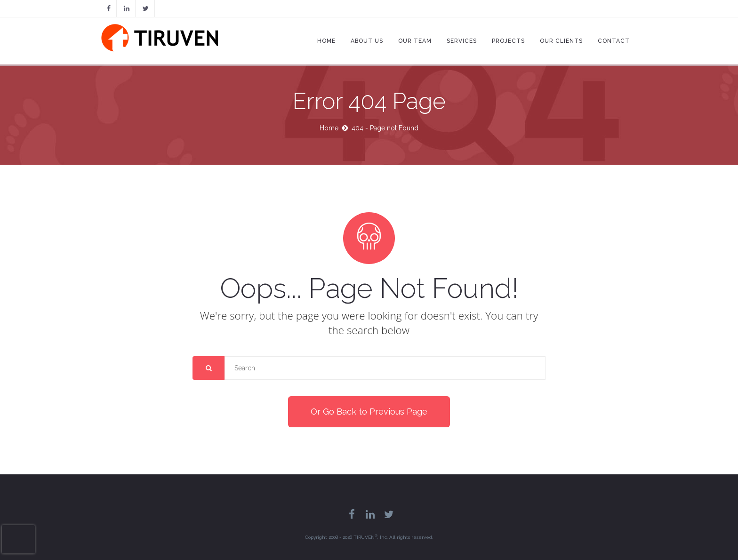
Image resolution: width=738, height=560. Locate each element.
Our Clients (561, 41)
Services (462, 41)
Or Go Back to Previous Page (369, 412)
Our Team (415, 41)
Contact (614, 41)
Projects (508, 41)
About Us (367, 41)
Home (326, 41)
